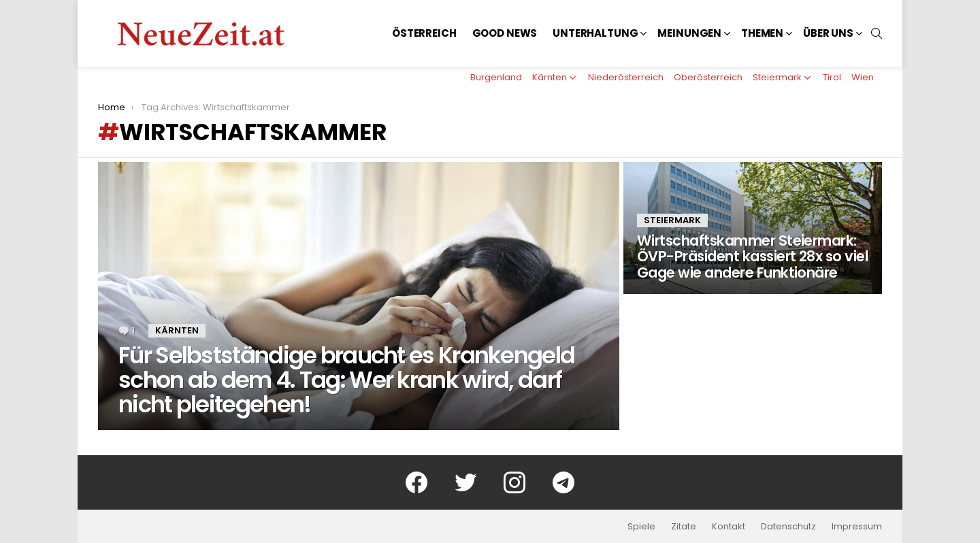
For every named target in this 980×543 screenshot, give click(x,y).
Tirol (832, 77)
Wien (863, 77)
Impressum (857, 527)
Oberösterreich (708, 77)
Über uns (828, 33)
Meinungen (689, 33)
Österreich (424, 33)
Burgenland (496, 77)
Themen (762, 33)
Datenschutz (788, 527)
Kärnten (550, 77)
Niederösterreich (626, 77)
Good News (505, 33)
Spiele (641, 527)
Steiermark (777, 77)
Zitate (684, 527)
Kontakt (729, 527)
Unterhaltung (595, 33)
